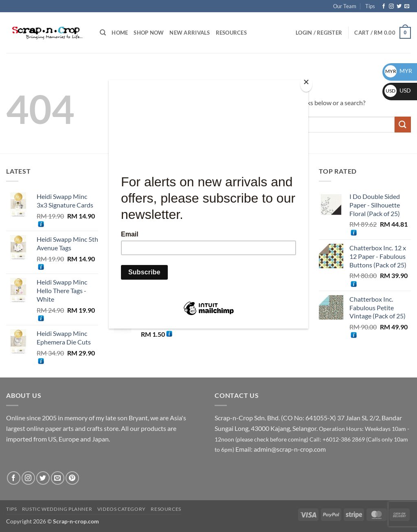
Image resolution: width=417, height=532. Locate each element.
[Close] (306, 84)
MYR (398, 71)
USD (398, 90)
